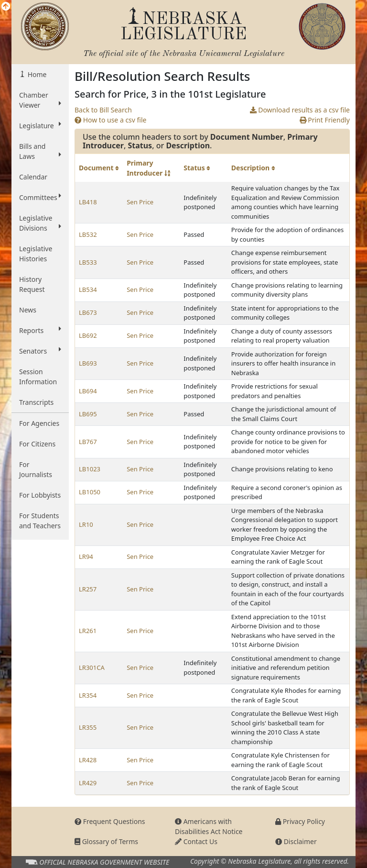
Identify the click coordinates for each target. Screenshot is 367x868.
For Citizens (37, 444)
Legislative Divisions (40, 223)
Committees (40, 197)
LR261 (88, 631)
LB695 (88, 414)
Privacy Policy (300, 821)
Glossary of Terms (106, 841)
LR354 (88, 695)
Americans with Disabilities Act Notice (209, 826)
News (28, 310)
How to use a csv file (111, 120)
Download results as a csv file (300, 110)
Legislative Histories (36, 254)
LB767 (88, 442)
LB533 (88, 262)
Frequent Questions (110, 821)
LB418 (88, 202)
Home (36, 74)
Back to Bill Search (103, 110)
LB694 (88, 391)
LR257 (88, 589)
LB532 (88, 234)
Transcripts (36, 402)
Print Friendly (325, 120)
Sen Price (140, 202)
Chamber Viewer (40, 100)
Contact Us (196, 841)
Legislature (40, 125)
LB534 (88, 289)
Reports (40, 330)
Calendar (33, 177)
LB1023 (90, 469)
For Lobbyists (40, 495)
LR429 (88, 783)
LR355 (88, 727)
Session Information (38, 377)
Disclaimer (296, 841)
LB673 (88, 312)
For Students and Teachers (40, 521)
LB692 (88, 335)
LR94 (86, 556)
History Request (32, 284)
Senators (40, 351)
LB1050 (90, 492)
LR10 (86, 524)
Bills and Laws (40, 151)
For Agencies (39, 423)
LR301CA (92, 668)
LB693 (88, 363)
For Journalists (36, 469)
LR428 (88, 760)
